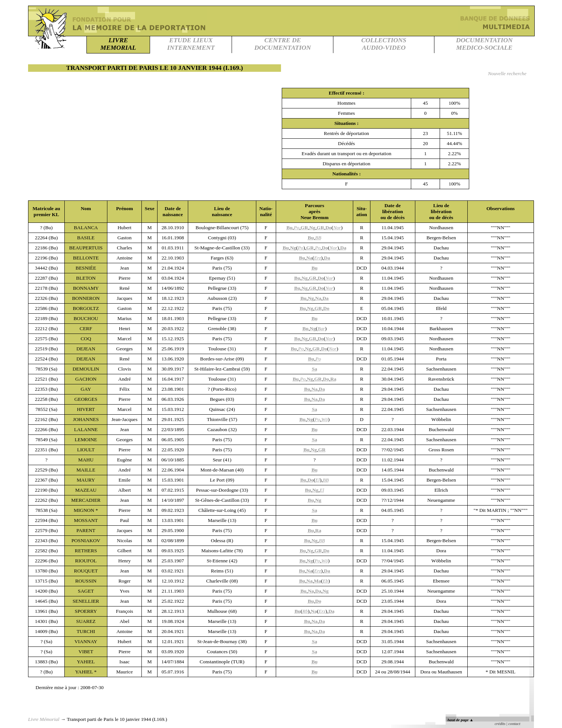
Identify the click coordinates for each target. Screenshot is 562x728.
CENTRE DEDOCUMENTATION (283, 44)
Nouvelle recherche (507, 73)
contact (514, 724)
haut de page (460, 720)
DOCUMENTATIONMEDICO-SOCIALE (484, 44)
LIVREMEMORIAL (118, 44)
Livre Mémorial (44, 719)
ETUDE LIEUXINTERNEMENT (191, 44)
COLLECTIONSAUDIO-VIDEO (384, 44)
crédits (500, 724)
